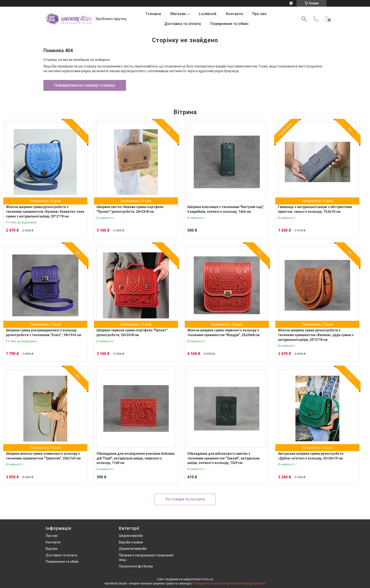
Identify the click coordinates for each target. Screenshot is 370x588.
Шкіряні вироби (131, 536)
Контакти (234, 14)
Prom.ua (208, 579)
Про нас (259, 14)
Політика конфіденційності (247, 584)
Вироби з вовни (131, 542)
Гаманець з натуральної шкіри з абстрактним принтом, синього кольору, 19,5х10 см (315, 209)
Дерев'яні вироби (133, 549)
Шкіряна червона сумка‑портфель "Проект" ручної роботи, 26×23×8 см (132, 333)
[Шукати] (304, 19)
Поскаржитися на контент (210, 584)
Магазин (178, 14)
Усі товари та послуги (185, 499)
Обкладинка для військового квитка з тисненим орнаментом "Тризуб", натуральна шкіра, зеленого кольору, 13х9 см (223, 458)
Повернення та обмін (229, 24)
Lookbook (208, 14)
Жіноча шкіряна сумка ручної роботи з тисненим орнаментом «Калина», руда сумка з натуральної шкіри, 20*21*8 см (316, 335)
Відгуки (52, 549)
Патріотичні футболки (136, 566)
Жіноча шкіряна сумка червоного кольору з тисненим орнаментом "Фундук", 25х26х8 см (223, 333)
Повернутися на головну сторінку (85, 85)
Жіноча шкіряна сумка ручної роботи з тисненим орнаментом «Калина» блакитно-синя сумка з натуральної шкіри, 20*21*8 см (45, 211)
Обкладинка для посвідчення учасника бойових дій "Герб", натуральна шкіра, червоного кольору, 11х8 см (136, 458)
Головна (153, 14)
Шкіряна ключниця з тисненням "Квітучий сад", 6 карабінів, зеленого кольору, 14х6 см (226, 209)
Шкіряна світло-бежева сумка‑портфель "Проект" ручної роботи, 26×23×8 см (130, 209)
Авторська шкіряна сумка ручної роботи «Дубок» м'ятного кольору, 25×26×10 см (311, 456)
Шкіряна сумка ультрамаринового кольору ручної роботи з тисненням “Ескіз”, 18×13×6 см (44, 333)
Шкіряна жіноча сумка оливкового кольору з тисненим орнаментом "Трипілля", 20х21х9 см (43, 456)
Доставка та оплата (183, 24)
